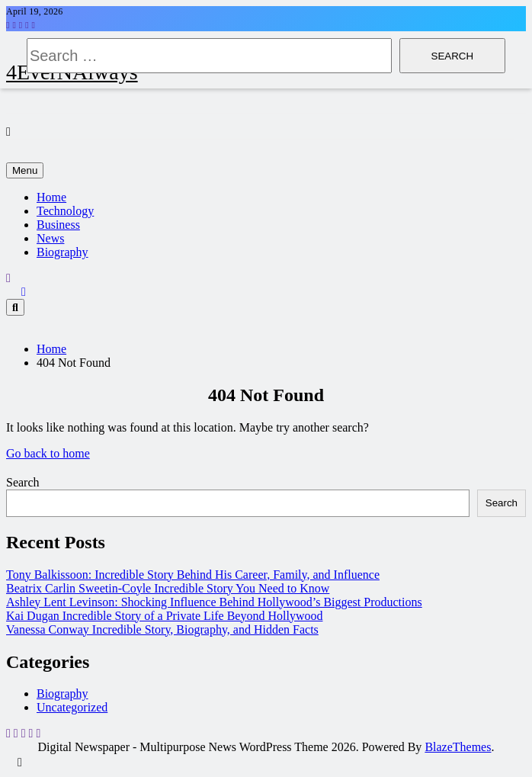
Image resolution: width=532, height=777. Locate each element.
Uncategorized (72, 707)
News (50, 238)
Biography (62, 252)
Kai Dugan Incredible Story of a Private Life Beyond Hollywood (164, 616)
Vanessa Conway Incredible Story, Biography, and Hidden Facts (162, 629)
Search (23, 482)
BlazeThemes (458, 747)
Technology (65, 211)
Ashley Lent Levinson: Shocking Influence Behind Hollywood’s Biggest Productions (214, 602)
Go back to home (48, 453)
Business (58, 225)
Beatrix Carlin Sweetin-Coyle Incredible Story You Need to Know (168, 588)
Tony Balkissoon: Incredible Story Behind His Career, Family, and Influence (193, 575)
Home (51, 197)
